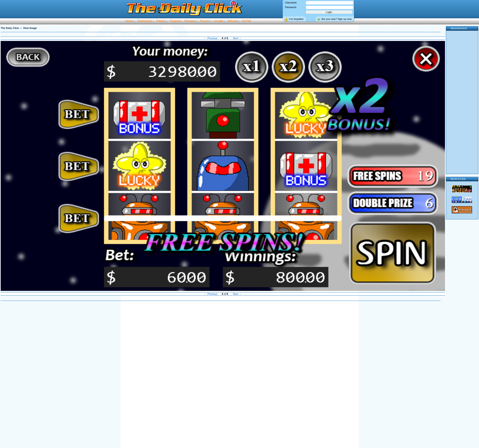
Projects (175, 21)
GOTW (246, 21)
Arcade (219, 21)
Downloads (145, 21)
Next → (237, 38)
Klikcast (233, 21)
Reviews (190, 21)
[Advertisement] (223, 375)
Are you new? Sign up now (337, 19)
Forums (205, 21)
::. (21, 28)
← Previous (211, 38)
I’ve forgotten (296, 19)
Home (129, 21)
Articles (161, 21)
